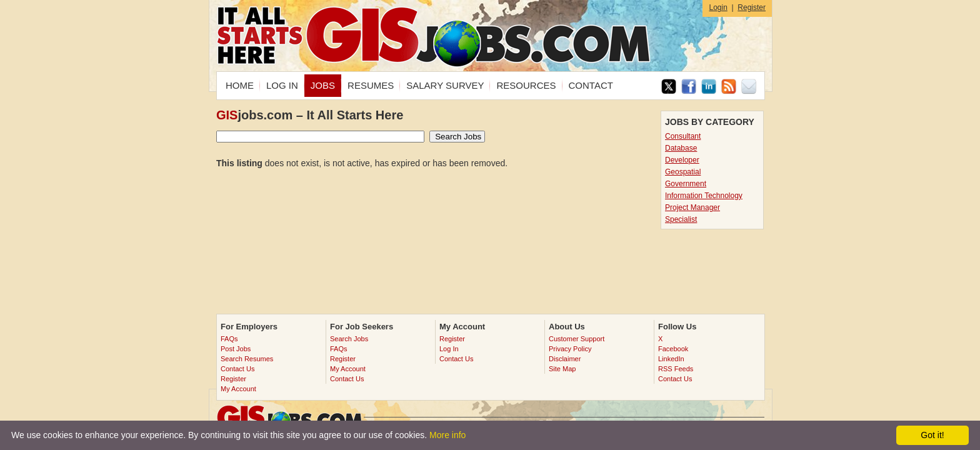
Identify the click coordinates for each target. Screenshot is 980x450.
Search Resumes (247, 359)
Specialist (681, 219)
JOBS (323, 85)
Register (752, 7)
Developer (682, 160)
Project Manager (692, 207)
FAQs (229, 339)
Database (681, 148)
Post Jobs (236, 349)
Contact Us (237, 369)
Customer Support (577, 339)
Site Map (562, 369)
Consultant (683, 136)
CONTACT (591, 85)
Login (718, 7)
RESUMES (371, 85)
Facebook (673, 349)
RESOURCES (526, 85)
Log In (449, 349)
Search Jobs (349, 339)
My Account (238, 389)
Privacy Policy (570, 349)
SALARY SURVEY (445, 85)
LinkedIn (671, 359)
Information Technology (704, 196)
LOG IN (282, 85)
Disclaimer (565, 359)
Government (686, 184)
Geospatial (683, 172)
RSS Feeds (676, 369)
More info (447, 435)
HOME (240, 85)
